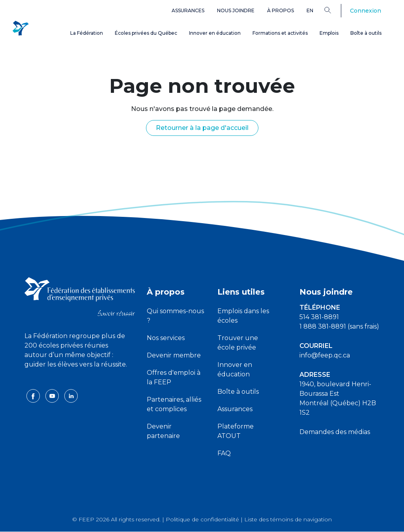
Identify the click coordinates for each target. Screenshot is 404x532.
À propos (281, 10)
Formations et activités (280, 33)
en (310, 10)
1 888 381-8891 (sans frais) (339, 326)
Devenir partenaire (163, 431)
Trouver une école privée (238, 343)
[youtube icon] (53, 405)
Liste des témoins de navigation (288, 519)
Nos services (166, 338)
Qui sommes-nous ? (175, 316)
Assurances (188, 10)
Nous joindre (236, 10)
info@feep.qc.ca (325, 355)
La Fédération (87, 33)
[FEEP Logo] (21, 28)
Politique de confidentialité (202, 519)
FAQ (224, 453)
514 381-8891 (319, 317)
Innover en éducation (215, 33)
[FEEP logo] (80, 296)
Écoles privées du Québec (146, 33)
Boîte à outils (366, 33)
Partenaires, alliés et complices (174, 404)
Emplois (329, 33)
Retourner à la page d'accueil (202, 128)
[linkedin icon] (71, 405)
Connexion (366, 11)
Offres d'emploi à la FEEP (174, 377)
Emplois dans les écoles (243, 316)
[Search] (334, 10)
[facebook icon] (34, 405)
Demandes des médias (335, 432)
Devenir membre (174, 355)
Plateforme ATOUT (236, 431)
